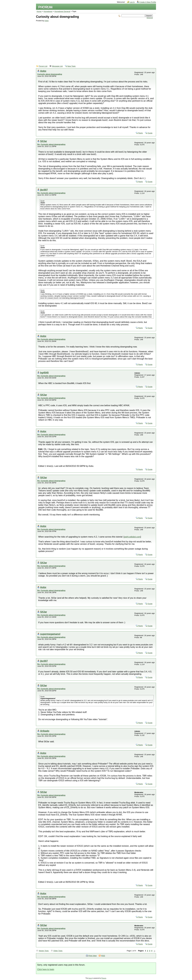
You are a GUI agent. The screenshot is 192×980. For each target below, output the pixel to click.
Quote (150, 133)
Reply (140, 133)
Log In (132, 2)
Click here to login (46, 969)
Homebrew (48, 11)
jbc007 (44, 190)
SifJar (44, 141)
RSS (103, 956)
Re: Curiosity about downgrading (51, 144)
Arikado (45, 731)
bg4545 (44, 373)
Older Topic (58, 951)
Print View (93, 956)
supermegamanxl (50, 634)
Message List (57, 66)
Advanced (150, 18)
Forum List (43, 66)
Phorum (104, 978)
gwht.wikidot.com (132, 537)
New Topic (71, 66)
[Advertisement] (94, 42)
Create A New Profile (148, 2)
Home (39, 11)
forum (90, 978)
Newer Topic (44, 951)
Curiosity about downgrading (50, 74)
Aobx (46, 21)
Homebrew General (62, 11)
